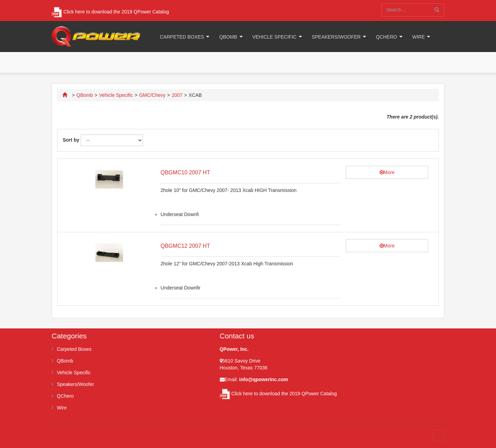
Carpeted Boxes (182, 37)
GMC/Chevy (152, 95)
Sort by (71, 140)
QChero (386, 37)
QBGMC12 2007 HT (185, 246)
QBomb (228, 37)
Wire (419, 37)
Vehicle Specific (275, 37)
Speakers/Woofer (336, 37)
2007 (177, 95)
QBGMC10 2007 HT (185, 172)
